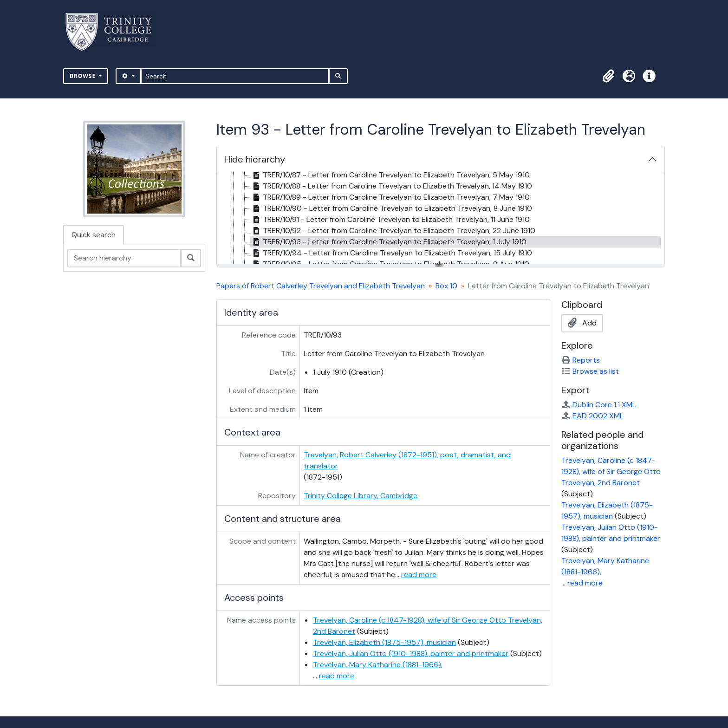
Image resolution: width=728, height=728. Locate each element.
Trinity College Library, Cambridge (361, 496)
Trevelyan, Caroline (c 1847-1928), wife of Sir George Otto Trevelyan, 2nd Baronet (611, 471)
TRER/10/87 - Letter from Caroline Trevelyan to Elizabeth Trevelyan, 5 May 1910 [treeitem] (390, 175)
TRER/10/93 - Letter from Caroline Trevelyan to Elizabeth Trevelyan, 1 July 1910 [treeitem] (389, 242)
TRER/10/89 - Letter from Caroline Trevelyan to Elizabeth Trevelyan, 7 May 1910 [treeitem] (390, 197)
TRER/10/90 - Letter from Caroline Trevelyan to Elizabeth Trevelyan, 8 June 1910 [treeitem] (391, 208)
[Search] (235, 76)
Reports (581, 360)
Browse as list (590, 371)
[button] (608, 76)
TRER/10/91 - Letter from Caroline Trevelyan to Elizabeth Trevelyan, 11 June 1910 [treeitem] (390, 220)
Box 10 (446, 286)
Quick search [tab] (94, 235)
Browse (84, 76)
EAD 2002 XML (592, 416)
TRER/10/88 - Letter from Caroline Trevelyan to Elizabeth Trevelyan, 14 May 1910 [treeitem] (391, 186)
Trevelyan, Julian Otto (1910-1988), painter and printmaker (411, 653)
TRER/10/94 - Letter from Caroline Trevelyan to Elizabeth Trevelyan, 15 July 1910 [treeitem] (391, 253)
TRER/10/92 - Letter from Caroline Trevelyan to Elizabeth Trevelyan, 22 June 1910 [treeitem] (393, 231)
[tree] (441, 219)
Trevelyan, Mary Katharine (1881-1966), (378, 665)
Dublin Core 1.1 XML (599, 405)
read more (419, 575)
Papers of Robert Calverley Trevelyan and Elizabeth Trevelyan (321, 286)
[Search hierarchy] (124, 258)
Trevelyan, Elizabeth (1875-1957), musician (384, 642)
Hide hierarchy (255, 159)
